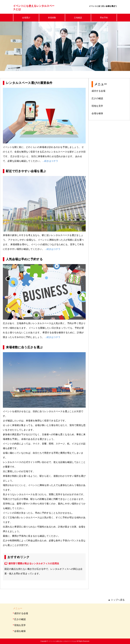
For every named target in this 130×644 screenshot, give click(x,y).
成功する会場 (98, 91)
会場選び (26, 18)
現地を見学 (97, 106)
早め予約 (104, 18)
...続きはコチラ (50, 161)
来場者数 (52, 18)
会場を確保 (97, 113)
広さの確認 (97, 98)
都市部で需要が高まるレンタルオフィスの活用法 (34, 563)
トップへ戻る (116, 600)
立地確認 (78, 18)
